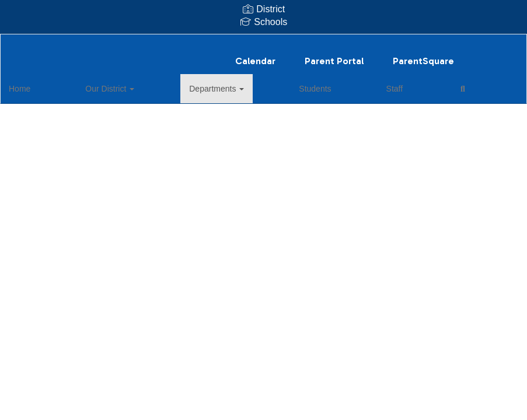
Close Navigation (348, 87)
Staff (263, 83)
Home (38, 83)
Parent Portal (334, 55)
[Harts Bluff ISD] (264, 42)
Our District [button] (90, 83)
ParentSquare (423, 55)
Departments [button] (160, 83)
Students (221, 83)
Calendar (255, 55)
